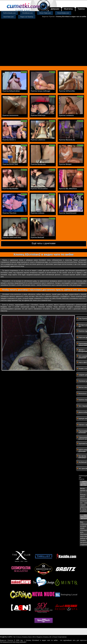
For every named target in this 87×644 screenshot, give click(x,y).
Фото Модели (37, 637)
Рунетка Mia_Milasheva (68, 189)
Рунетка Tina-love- (10, 213)
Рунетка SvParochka (67, 91)
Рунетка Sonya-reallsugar (41, 91)
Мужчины (68, 9)
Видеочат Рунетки (48, 17)
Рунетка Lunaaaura (66, 115)
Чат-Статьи (17, 637)
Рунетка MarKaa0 (37, 237)
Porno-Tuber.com (45, 13)
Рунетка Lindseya (38, 213)
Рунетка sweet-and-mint (12, 237)
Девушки (55, 9)
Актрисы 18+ (47, 637)
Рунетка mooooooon (11, 115)
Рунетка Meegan (65, 164)
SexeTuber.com (9, 17)
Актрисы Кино (27, 637)
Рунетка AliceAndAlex (39, 189)
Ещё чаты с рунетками (44, 243)
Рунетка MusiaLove (38, 164)
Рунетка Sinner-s (9, 140)
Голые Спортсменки (60, 637)
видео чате (71, 281)
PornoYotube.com (63, 13)
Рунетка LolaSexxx (38, 140)
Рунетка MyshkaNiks (11, 189)
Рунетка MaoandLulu (67, 140)
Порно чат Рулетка (27, 17)
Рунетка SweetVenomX (68, 213)
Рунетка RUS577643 (10, 164)
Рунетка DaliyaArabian (11, 91)
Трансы (81, 9)
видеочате (82, 298)
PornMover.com (28, 13)
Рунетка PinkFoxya (38, 115)
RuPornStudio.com (10, 13)
